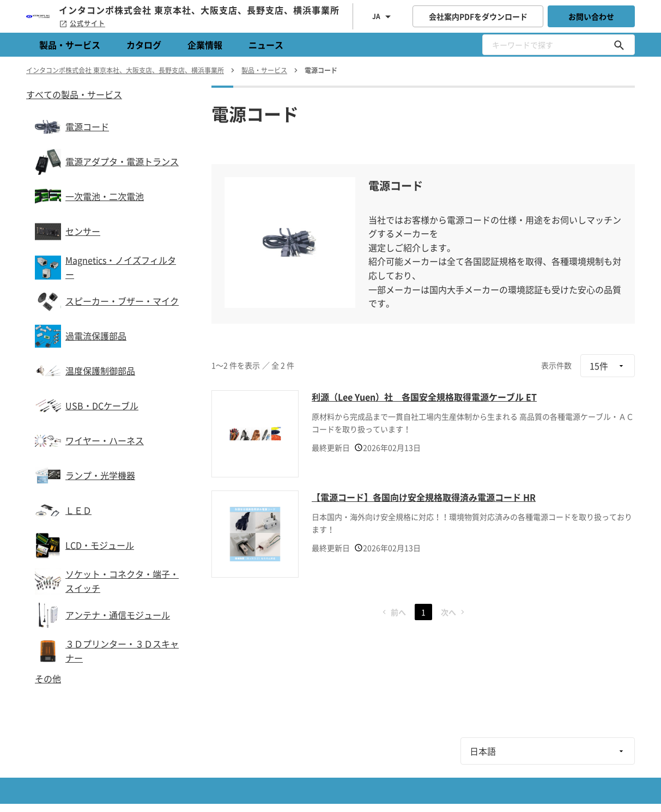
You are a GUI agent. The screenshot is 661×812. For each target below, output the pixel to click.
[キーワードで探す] (619, 45)
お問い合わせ (591, 16)
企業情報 (205, 45)
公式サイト (82, 23)
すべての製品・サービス (74, 94)
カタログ (144, 45)
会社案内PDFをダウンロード (478, 16)
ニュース (266, 45)
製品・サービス (70, 45)
